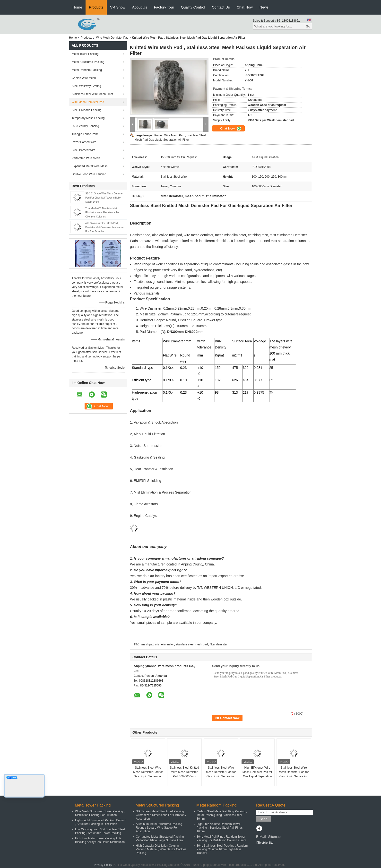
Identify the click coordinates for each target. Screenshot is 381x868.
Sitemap (274, 837)
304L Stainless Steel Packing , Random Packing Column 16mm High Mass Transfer (222, 849)
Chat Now (245, 7)
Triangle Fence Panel (86, 134)
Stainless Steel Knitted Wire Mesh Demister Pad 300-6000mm (184, 772)
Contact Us (221, 7)
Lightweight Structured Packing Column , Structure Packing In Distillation (101, 822)
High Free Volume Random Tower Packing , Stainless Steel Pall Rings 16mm (220, 828)
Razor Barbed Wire (84, 142)
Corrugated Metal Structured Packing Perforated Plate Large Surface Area (160, 838)
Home (77, 7)
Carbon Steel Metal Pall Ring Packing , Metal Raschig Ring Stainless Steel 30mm (222, 815)
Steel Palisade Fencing (87, 110)
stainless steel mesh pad (192, 644)
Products (96, 7)
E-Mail (261, 837)
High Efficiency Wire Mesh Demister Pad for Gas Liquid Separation (257, 772)
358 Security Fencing (85, 126)
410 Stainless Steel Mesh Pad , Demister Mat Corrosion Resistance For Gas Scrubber (104, 227)
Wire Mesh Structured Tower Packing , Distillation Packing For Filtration (100, 813)
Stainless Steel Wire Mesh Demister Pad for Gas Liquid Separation (148, 772)
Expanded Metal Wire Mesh (90, 166)
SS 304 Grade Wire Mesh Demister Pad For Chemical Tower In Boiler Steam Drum (104, 198)
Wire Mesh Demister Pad (112, 38)
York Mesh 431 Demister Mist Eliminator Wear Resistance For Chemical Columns (102, 213)
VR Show (118, 7)
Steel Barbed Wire (83, 150)
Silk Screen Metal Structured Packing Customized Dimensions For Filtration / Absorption (161, 815)
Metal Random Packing (87, 70)
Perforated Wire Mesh (86, 158)
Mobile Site (265, 843)
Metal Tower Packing (85, 54)
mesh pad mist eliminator (158, 644)
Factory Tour (164, 7)
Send (264, 819)
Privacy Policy (103, 865)
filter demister (218, 644)
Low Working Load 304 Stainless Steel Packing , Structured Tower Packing (100, 831)
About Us (140, 7)
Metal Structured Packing (88, 62)
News (264, 7)
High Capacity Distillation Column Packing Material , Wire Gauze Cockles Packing (161, 849)
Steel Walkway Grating (86, 86)
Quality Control (193, 7)
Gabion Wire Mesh (84, 78)
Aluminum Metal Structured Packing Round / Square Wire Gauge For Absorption (159, 828)
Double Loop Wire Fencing (89, 174)
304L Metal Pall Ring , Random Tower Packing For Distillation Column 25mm (221, 838)
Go (308, 26)
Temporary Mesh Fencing (88, 118)
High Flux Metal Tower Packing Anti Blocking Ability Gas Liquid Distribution (100, 840)
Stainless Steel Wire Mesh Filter (92, 94)
